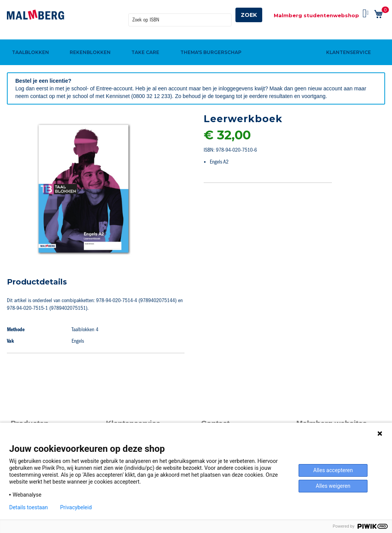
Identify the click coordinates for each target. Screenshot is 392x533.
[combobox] (180, 15)
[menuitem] (29, 39)
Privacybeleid (76, 507)
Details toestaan (29, 507)
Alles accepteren (333, 470)
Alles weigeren (333, 486)
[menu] (196, 39)
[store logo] (36, 15)
